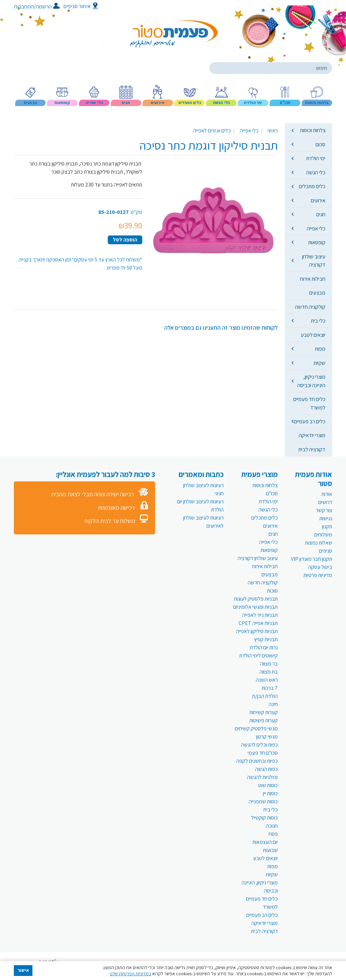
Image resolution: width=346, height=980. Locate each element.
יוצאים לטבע (313, 335)
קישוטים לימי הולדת (258, 656)
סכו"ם (272, 493)
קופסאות (317, 242)
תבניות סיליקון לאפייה (257, 631)
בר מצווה (269, 664)
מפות (320, 349)
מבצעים (317, 293)
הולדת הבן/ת (265, 696)
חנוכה (272, 826)
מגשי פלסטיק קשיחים (256, 728)
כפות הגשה (266, 769)
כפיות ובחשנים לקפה (257, 761)
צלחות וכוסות (313, 130)
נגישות (326, 518)
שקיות (319, 363)
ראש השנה (267, 680)
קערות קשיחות (264, 712)
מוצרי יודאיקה (312, 435)
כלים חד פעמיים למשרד (309, 403)
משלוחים (323, 535)
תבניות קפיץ (266, 639)
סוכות (272, 591)
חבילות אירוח (313, 279)
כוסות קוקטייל (264, 818)
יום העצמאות (265, 842)
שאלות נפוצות (318, 543)
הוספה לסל (125, 240)
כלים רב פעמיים (310, 421)
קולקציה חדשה (310, 307)
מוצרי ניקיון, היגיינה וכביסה (311, 381)
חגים (321, 214)
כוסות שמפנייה (263, 801)
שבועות (270, 850)
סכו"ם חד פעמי (263, 753)
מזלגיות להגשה (262, 777)
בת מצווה (269, 672)
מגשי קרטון (267, 737)
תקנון (327, 526)
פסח (273, 834)
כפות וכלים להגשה (259, 745)
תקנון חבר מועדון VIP (312, 559)
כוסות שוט (268, 785)
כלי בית (318, 321)
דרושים (325, 502)
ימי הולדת (316, 158)
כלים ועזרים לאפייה (212, 131)
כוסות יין (270, 793)
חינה (273, 704)
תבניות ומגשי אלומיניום (255, 607)
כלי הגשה (316, 172)
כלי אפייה (316, 228)
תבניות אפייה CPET (258, 623)
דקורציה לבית (312, 449)
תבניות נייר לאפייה (260, 615)
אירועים (318, 200)
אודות (327, 494)
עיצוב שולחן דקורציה (314, 260)
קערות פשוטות (264, 720)
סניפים (326, 551)
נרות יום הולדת (264, 647)
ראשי (273, 131)
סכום (320, 144)
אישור (23, 970)
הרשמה (47, 6)
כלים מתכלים (312, 186)
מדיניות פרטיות (318, 575)
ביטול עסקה (320, 567)
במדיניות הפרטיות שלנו (130, 974)
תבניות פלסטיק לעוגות (256, 599)
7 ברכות (270, 688)
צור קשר (324, 510)
